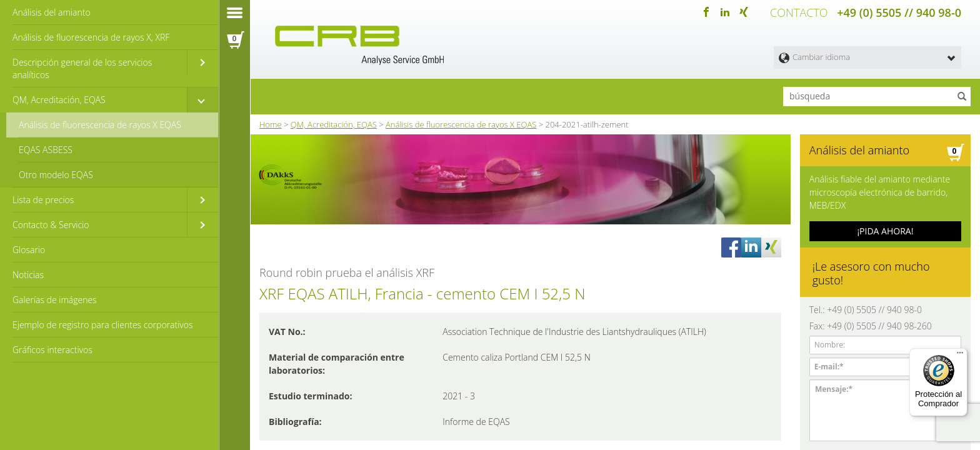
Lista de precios (43, 200)
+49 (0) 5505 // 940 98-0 (899, 12)
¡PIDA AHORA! (885, 231)
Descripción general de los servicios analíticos (82, 68)
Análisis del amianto (52, 12)
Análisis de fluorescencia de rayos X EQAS (100, 125)
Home (271, 124)
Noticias (28, 275)
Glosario (29, 250)
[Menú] (960, 356)
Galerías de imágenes (55, 300)
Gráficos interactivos (52, 350)
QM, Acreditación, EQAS (59, 100)
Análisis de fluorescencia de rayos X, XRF (91, 37)
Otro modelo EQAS (56, 175)
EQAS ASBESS (46, 150)
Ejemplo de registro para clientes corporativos (102, 325)
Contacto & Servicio (51, 225)
